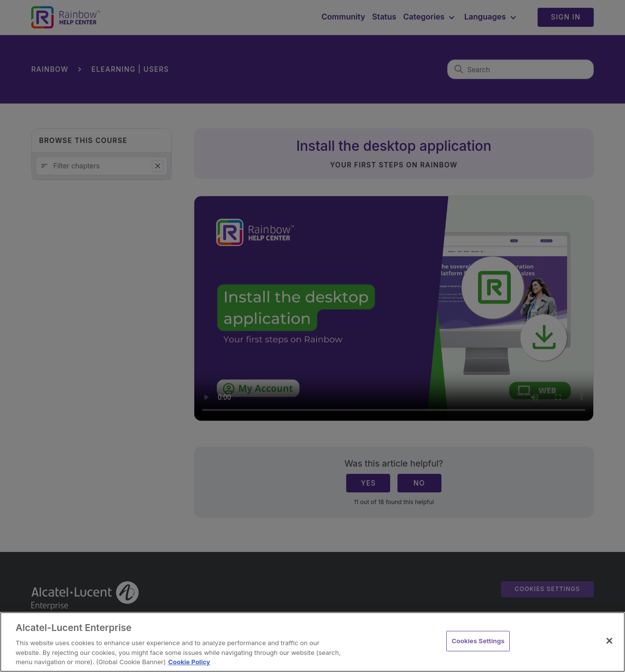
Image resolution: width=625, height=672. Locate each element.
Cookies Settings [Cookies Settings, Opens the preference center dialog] (478, 641)
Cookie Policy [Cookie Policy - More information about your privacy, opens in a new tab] (189, 662)
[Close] (609, 641)
